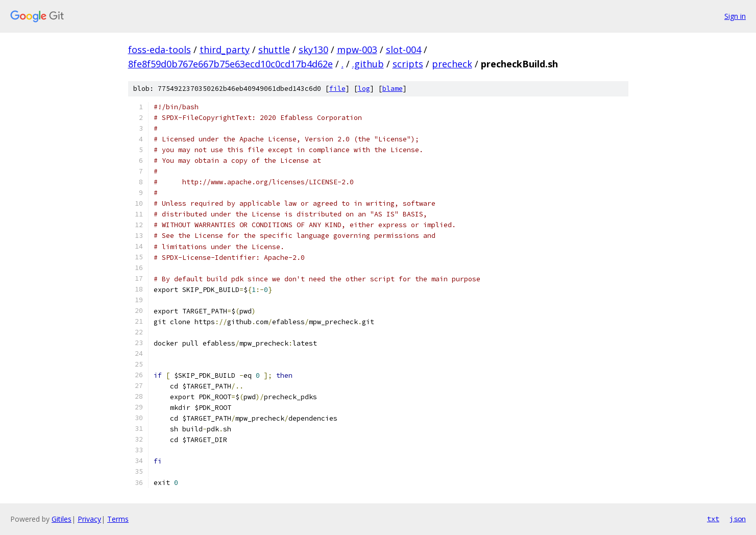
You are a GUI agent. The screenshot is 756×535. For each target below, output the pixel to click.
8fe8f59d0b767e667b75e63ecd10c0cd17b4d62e (230, 64)
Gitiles (62, 519)
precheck (452, 64)
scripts (408, 64)
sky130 (313, 50)
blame (393, 89)
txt (713, 519)
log (364, 89)
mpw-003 (357, 50)
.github (368, 64)
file (337, 89)
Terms (118, 519)
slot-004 (404, 50)
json (738, 519)
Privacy (89, 519)
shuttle (274, 50)
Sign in (735, 16)
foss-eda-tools (160, 50)
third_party (225, 50)
